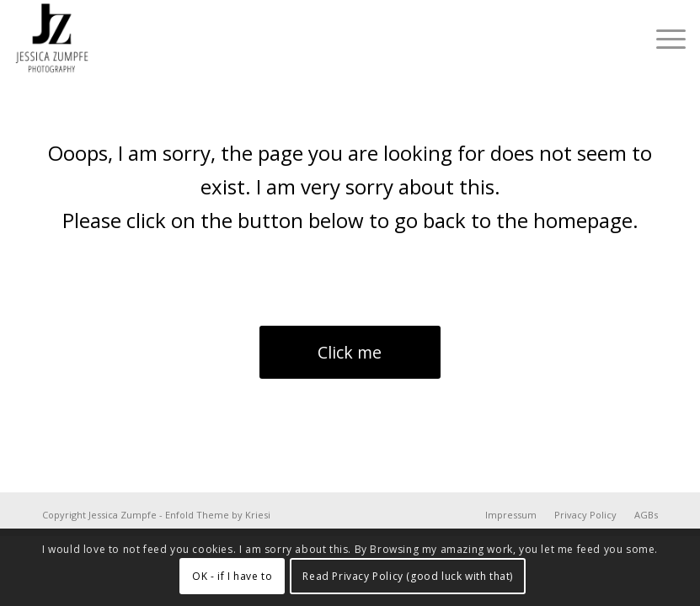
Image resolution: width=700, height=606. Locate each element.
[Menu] (663, 39)
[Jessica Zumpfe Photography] (52, 39)
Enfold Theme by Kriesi (218, 515)
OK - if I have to (232, 576)
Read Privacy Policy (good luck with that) (408, 576)
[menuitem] (663, 39)
